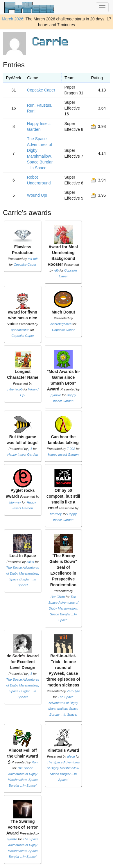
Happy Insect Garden (23, 455)
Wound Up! (37, 195)
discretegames (61, 324)
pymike (56, 395)
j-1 (30, 449)
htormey (15, 502)
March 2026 (12, 19)
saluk (30, 562)
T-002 (71, 449)
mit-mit (33, 259)
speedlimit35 (20, 330)
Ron (35, 762)
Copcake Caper (41, 90)
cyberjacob (15, 389)
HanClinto (58, 597)
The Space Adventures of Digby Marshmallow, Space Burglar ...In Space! (63, 608)
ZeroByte (73, 691)
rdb (56, 270)
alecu (71, 756)
